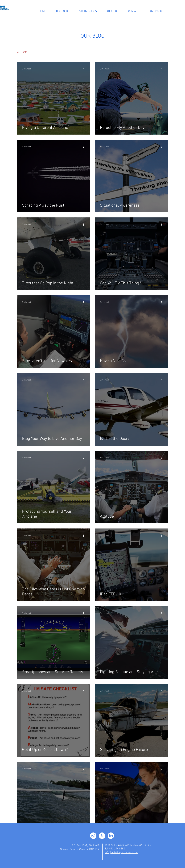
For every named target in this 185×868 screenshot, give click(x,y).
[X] (102, 836)
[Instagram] (93, 836)
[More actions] (85, 69)
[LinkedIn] (111, 836)
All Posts (22, 52)
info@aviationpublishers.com (122, 853)
